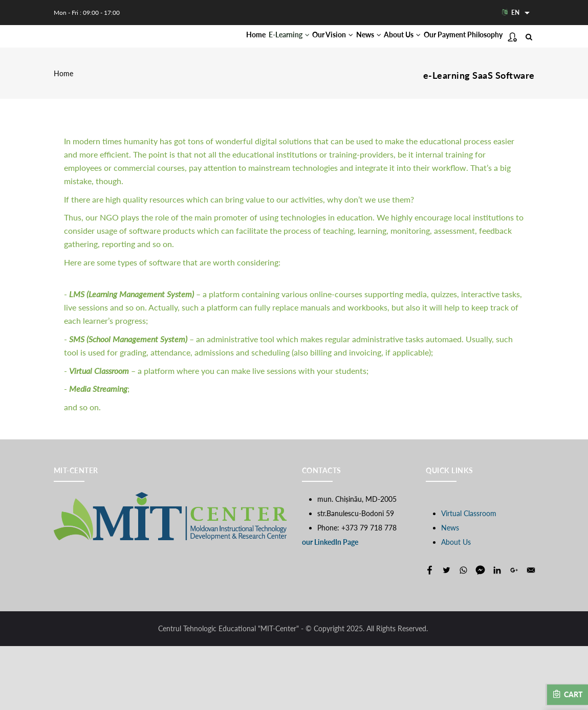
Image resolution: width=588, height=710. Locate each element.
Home (214, 47)
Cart (568, 694)
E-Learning (258, 47)
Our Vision (313, 47)
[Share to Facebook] (430, 634)
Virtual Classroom (469, 577)
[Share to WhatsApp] (463, 634)
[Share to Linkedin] (497, 634)
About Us (404, 47)
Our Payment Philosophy (246, 90)
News (360, 47)
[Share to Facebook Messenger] (480, 634)
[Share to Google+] (514, 634)
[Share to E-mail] (531, 634)
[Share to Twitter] (447, 634)
